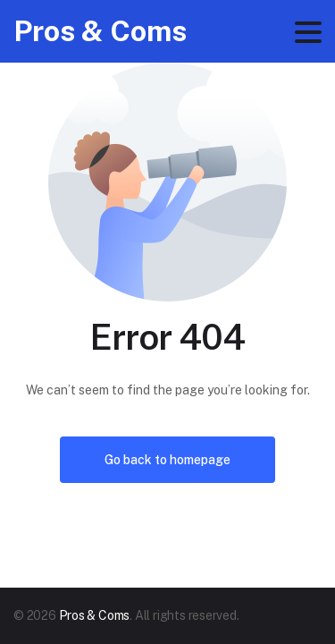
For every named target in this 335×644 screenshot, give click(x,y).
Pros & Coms (100, 31)
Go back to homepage (167, 460)
